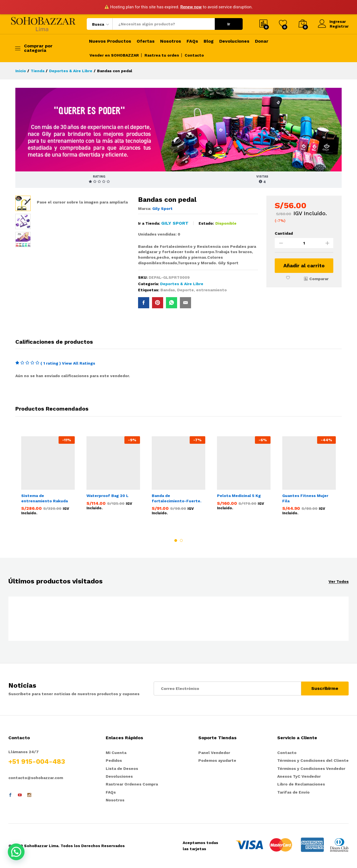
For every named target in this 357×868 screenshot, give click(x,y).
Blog (209, 41)
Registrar (339, 26)
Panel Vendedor (214, 753)
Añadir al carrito (304, 266)
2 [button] (181, 540)
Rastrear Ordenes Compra (132, 785)
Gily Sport (162, 208)
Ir (229, 24)
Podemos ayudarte (217, 761)
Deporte (185, 290)
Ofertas (146, 41)
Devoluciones (234, 41)
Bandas (168, 290)
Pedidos (114, 761)
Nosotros (171, 41)
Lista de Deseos (122, 769)
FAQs (192, 41)
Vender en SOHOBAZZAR (114, 55)
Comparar (319, 279)
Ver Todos (339, 582)
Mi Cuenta (116, 753)
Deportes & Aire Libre (182, 284)
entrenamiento (211, 290)
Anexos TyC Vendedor (299, 777)
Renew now (191, 7)
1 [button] (176, 540)
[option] (48, 477)
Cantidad (284, 233)
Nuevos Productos (110, 41)
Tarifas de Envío (293, 792)
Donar (262, 41)
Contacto (194, 55)
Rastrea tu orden (162, 55)
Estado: (206, 223)
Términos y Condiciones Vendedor (311, 769)
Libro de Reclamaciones (301, 785)
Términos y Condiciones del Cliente (313, 761)
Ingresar (332, 22)
